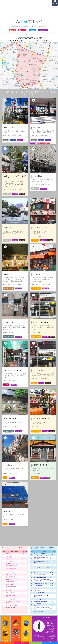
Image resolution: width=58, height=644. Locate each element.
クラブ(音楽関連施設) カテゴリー (13, 561)
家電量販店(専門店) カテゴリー (13, 582)
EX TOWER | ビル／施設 (40, 575)
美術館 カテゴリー (10, 584)
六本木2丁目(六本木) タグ (11, 574)
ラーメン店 (35, 240)
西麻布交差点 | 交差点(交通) (40, 577)
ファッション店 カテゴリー (12, 572)
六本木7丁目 (47, 143)
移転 (48, 478)
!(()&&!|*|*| (37, 588)
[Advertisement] (29, 10)
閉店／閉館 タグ (9, 556)
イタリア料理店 (36, 431)
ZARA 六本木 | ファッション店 (41, 586)
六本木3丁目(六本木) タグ (11, 605)
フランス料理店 (36, 288)
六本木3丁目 (13, 140)
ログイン (8, 554)
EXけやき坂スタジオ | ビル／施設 (42, 565)
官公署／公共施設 (8, 337)
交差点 (6, 140)
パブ (5, 478)
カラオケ (6, 385)
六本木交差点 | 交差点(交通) (40, 593)
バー (5, 524)
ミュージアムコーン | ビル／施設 (42, 567)
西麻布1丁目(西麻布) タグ (11, 577)
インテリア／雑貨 (8, 288)
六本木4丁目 (48, 140)
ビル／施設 (7, 194)
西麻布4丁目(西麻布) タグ (11, 566)
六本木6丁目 (40, 143)
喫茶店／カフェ (36, 337)
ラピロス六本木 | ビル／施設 (41, 583)
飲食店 (34, 383)
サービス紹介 (9, 590)
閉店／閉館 (22, 194)
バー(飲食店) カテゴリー (11, 563)
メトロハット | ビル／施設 (40, 599)
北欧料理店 (35, 478)
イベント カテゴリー (10, 593)
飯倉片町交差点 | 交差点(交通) (41, 601)
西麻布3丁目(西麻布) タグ (11, 599)
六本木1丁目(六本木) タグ (11, 579)
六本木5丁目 (20, 140)
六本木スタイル (9, 559)
